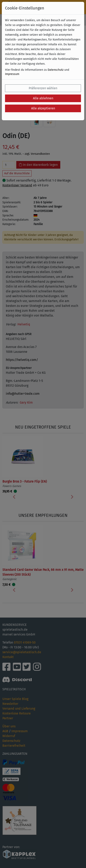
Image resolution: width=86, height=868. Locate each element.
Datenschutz (56, 70)
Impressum (12, 74)
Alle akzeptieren (43, 108)
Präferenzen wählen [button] (43, 88)
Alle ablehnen (43, 98)
